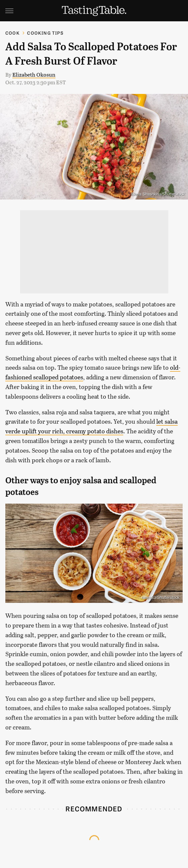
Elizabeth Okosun (34, 74)
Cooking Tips (45, 33)
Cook (13, 33)
